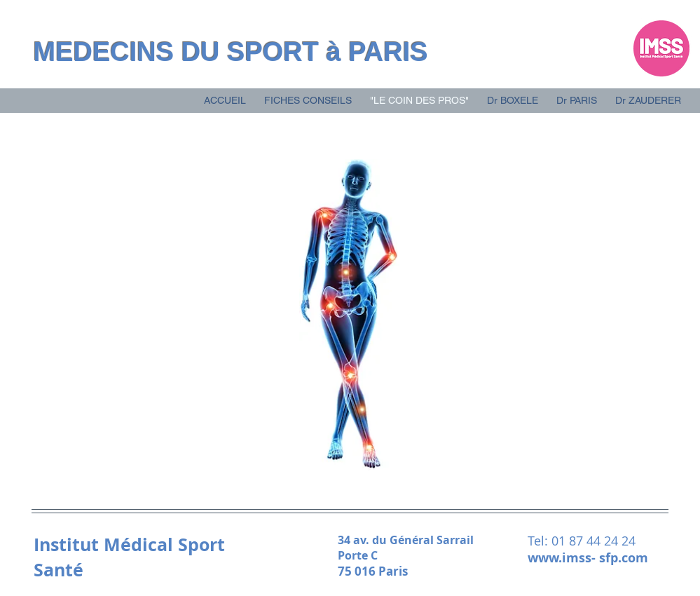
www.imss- (563, 558)
